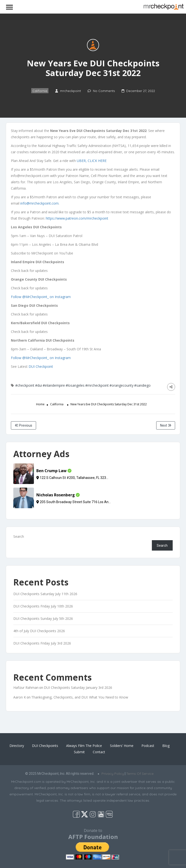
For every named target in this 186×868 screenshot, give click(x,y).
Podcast (148, 746)
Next (166, 425)
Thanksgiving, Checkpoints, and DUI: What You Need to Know (80, 697)
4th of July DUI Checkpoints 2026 (39, 631)
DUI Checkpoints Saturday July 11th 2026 (45, 594)
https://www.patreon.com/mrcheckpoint (77, 218)
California (40, 91)
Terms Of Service (140, 774)
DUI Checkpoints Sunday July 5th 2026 (43, 618)
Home (40, 404)
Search (19, 536)
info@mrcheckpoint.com (39, 203)
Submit (79, 752)
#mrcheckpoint (97, 385)
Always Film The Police (84, 746)
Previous (23, 425)
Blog (166, 746)
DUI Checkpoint (41, 366)
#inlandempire (54, 385)
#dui (39, 385)
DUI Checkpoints (45, 746)
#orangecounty (121, 385)
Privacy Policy (113, 774)
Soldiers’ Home (122, 746)
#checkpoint (25, 385)
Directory (17, 746)
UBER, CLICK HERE (92, 161)
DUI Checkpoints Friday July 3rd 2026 (42, 643)
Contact (99, 752)
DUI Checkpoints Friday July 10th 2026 (43, 606)
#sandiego (142, 385)
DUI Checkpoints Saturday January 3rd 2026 (78, 687)
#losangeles (75, 385)
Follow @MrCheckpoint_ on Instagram (41, 297)
